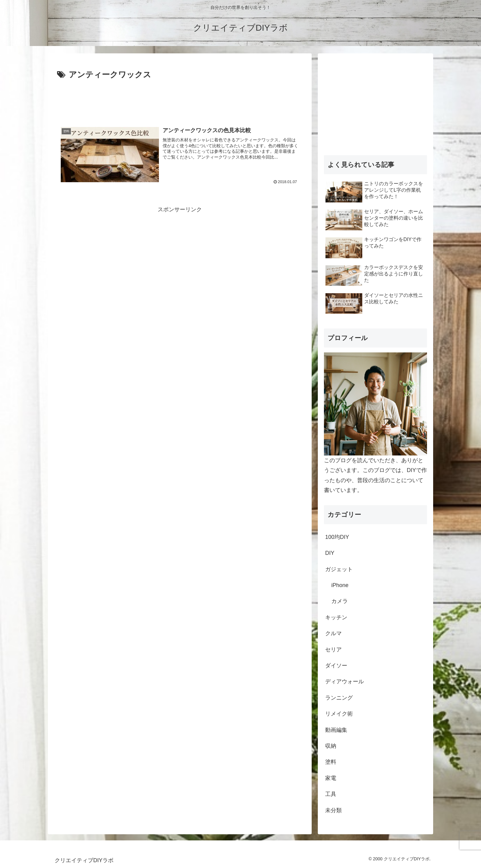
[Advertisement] (180, 99)
